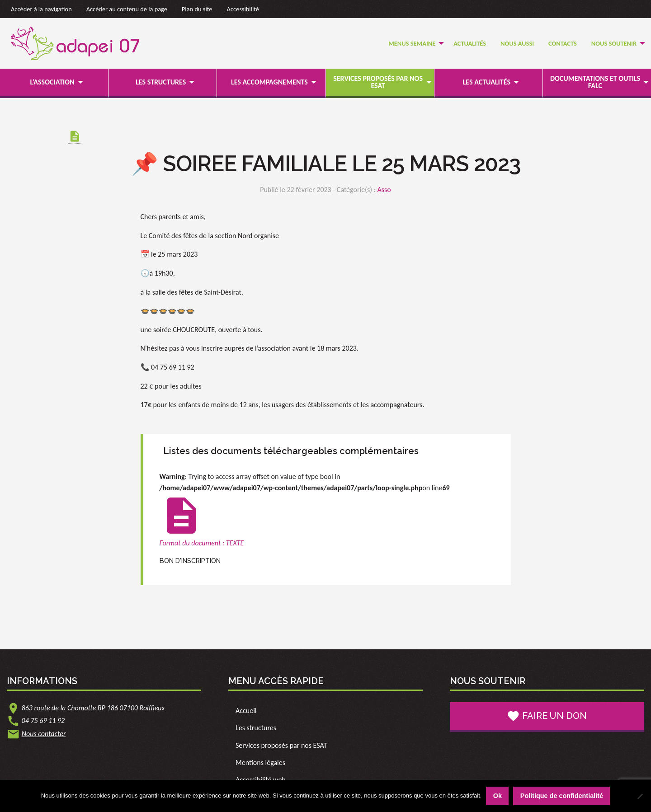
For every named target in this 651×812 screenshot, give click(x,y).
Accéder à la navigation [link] (41, 9)
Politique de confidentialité (562, 796)
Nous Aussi (517, 43)
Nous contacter (44, 734)
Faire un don (547, 716)
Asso (384, 190)
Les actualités (487, 82)
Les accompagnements (269, 82)
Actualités (470, 43)
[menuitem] (414, 44)
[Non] (640, 796)
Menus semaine (412, 43)
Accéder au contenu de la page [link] (127, 9)
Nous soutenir (614, 43)
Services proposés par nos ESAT (378, 82)
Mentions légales (260, 763)
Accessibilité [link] (243, 9)
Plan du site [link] (197, 9)
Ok (498, 796)
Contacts (563, 43)
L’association (52, 82)
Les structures (161, 82)
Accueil (246, 711)
